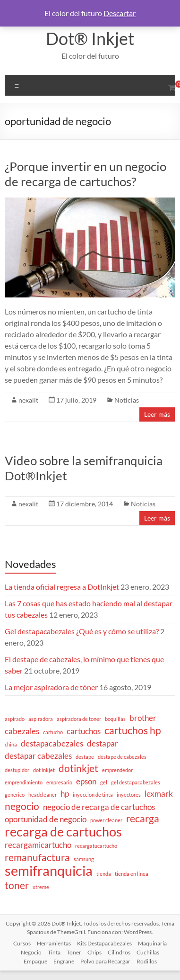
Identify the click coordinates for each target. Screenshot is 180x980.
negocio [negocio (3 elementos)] (22, 806)
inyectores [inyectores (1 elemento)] (129, 795)
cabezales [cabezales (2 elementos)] (22, 731)
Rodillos (147, 961)
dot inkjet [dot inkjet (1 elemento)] (44, 770)
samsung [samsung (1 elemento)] (84, 859)
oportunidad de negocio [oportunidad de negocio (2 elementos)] (46, 819)
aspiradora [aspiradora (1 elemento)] (41, 719)
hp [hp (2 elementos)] (65, 794)
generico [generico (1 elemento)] (15, 795)
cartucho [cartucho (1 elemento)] (53, 732)
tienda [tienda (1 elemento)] (104, 874)
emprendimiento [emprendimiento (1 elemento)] (24, 782)
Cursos (22, 943)
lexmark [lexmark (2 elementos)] (159, 794)
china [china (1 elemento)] (11, 744)
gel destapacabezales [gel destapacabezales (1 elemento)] (136, 782)
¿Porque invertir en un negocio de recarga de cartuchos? (86, 174)
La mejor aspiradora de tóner (51, 687)
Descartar (120, 13)
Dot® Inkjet (90, 38)
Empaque (35, 961)
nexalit (28, 400)
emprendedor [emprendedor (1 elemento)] (117, 770)
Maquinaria (152, 943)
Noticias (127, 400)
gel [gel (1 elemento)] (104, 782)
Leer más (157, 414)
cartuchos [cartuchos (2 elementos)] (84, 731)
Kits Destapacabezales (104, 943)
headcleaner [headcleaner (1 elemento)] (43, 795)
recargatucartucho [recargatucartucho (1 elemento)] (96, 846)
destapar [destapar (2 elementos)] (103, 743)
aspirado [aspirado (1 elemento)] (15, 719)
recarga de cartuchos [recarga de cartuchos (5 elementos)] (63, 832)
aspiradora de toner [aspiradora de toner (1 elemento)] (79, 719)
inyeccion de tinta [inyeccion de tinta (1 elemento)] (93, 795)
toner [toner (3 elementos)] (17, 885)
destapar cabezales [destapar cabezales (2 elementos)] (38, 756)
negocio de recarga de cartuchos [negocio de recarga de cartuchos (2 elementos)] (99, 807)
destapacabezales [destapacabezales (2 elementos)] (52, 743)
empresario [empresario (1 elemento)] (59, 782)
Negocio (31, 952)
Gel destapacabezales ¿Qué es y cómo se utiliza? (82, 631)
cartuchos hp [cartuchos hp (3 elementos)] (133, 730)
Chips (94, 952)
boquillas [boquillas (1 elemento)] (115, 719)
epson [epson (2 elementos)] (86, 781)
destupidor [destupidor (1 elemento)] (17, 770)
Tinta (54, 952)
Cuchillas (148, 952)
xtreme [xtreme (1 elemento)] (41, 887)
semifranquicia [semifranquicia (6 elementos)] (49, 871)
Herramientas (54, 943)
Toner (74, 952)
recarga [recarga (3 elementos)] (143, 818)
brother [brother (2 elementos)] (143, 718)
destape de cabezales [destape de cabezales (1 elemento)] (122, 757)
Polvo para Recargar (105, 961)
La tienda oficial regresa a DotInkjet (62, 587)
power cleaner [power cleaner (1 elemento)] (106, 820)
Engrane (64, 961)
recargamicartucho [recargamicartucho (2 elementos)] (38, 845)
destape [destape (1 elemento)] (85, 757)
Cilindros (119, 952)
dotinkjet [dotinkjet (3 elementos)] (78, 768)
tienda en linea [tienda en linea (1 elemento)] (132, 874)
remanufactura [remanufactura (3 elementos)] (37, 857)
